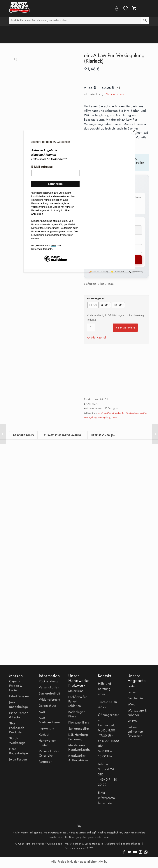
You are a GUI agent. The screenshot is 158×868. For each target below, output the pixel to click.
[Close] (134, 131)
